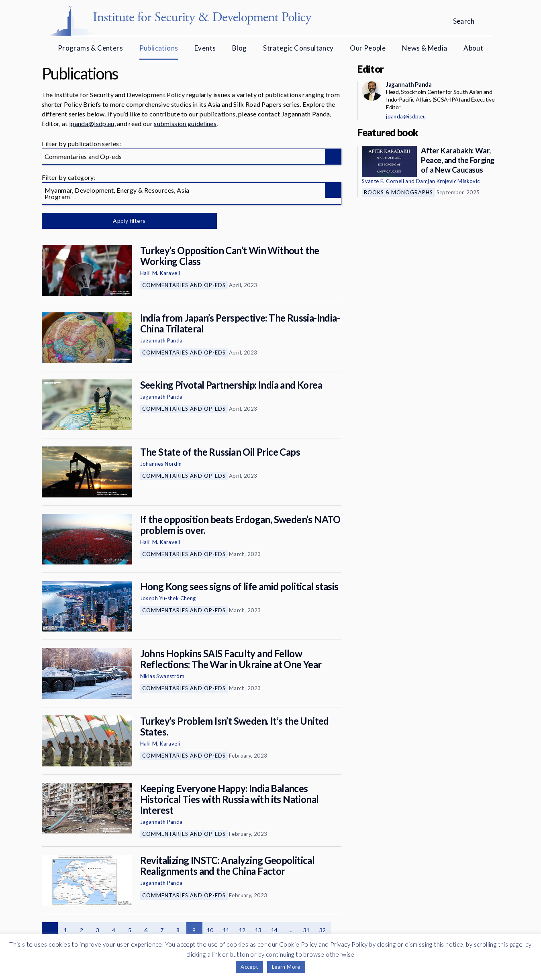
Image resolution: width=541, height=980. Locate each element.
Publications (159, 48)
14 (275, 930)
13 (258, 930)
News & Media (425, 48)
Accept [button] (249, 967)
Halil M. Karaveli (160, 273)
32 (323, 930)
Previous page (50, 930)
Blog (240, 48)
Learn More (286, 967)
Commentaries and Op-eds (184, 285)
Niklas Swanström (162, 676)
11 (226, 930)
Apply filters (126, 221)
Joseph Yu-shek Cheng (168, 598)
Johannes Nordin (161, 464)
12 (242, 930)
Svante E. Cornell (383, 181)
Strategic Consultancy (298, 48)
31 (307, 930)
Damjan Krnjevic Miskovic (448, 181)
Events (205, 48)
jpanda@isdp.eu (92, 123)
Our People (368, 48)
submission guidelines (185, 123)
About (473, 48)
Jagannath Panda (161, 340)
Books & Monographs (398, 192)
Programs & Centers (90, 48)
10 (210, 930)
